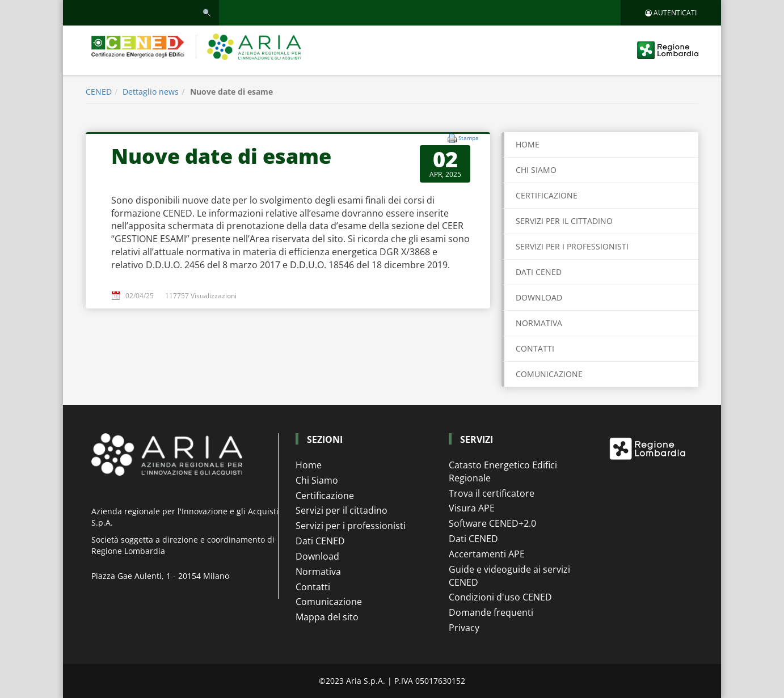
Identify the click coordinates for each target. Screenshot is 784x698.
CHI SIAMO (536, 170)
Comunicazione (329, 602)
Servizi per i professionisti (351, 526)
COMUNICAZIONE (549, 374)
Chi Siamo (317, 480)
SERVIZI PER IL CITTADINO (564, 221)
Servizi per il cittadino (342, 510)
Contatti (313, 587)
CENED (99, 92)
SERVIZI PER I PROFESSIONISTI (572, 246)
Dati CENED (320, 541)
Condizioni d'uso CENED (500, 597)
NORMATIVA (539, 323)
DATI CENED (539, 272)
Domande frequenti (491, 612)
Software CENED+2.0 (492, 523)
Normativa (318, 572)
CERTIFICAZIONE (547, 195)
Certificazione (325, 496)
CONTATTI (535, 348)
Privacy (464, 628)
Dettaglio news (151, 92)
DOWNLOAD (539, 297)
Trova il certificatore (492, 493)
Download (317, 556)
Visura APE (472, 508)
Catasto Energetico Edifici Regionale (503, 471)
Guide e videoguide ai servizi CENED (509, 576)
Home (528, 144)
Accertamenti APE (487, 554)
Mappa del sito (327, 617)
